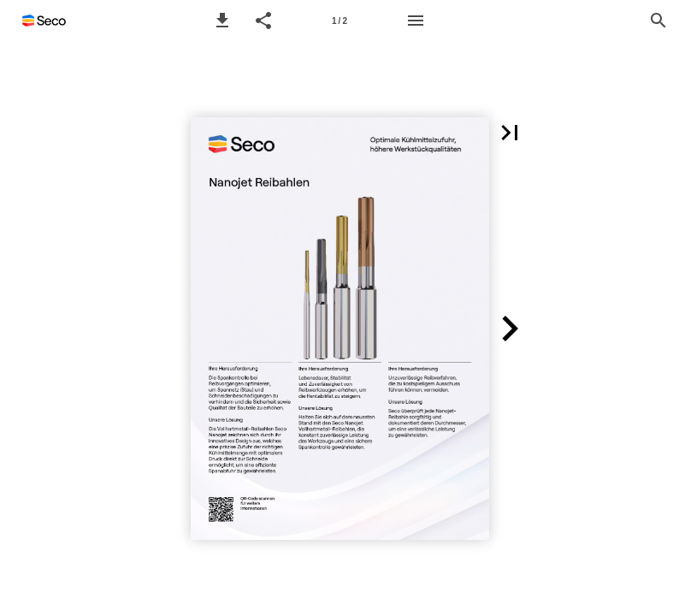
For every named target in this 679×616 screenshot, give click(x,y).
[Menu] (416, 21)
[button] (222, 21)
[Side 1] (339, 21)
